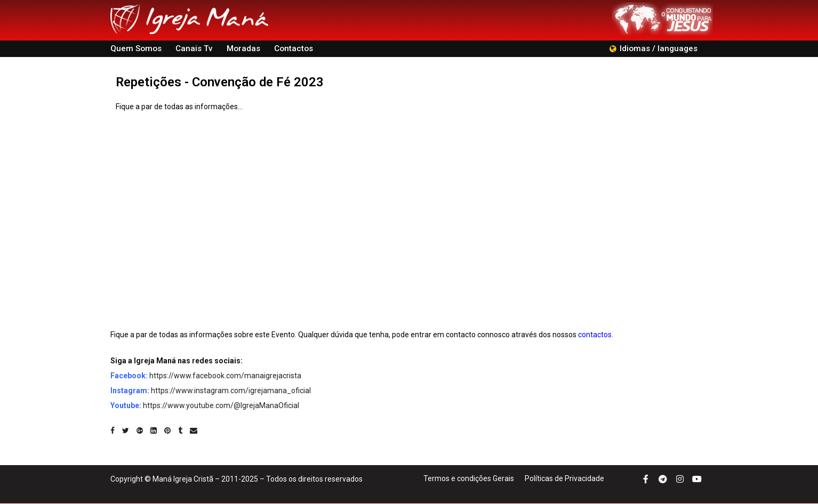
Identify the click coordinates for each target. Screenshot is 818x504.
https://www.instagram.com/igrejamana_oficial (231, 391)
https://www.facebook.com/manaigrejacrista (225, 376)
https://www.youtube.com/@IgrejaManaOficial (221, 406)
